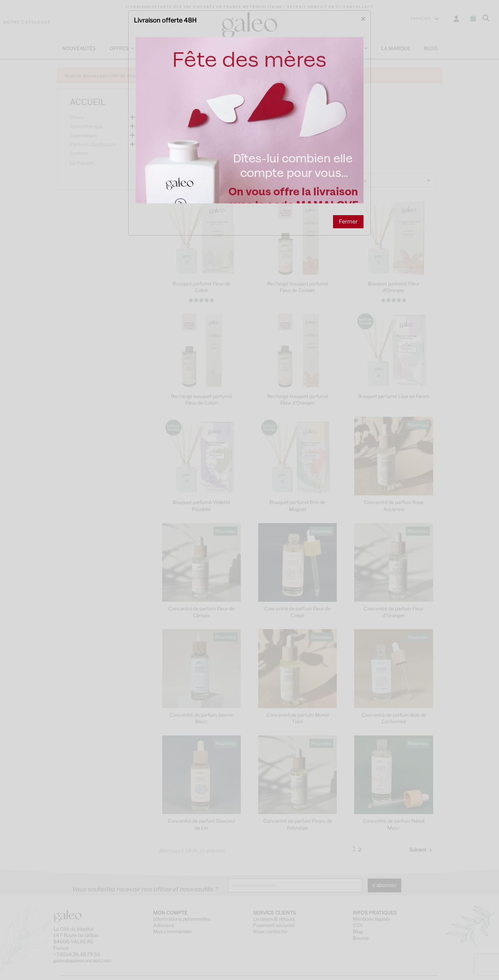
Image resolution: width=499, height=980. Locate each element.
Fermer (348, 170)
